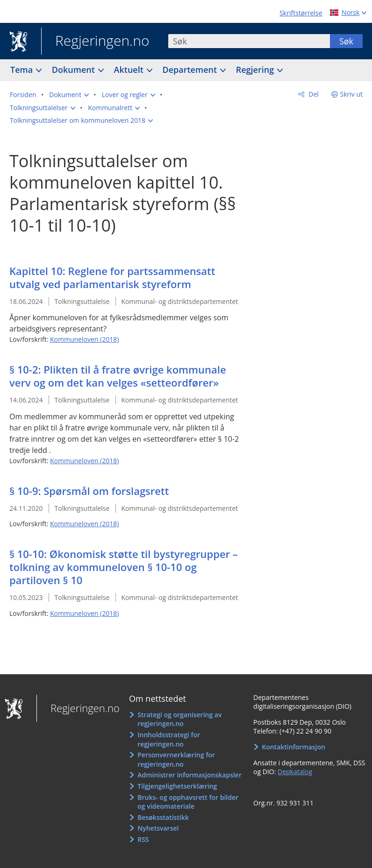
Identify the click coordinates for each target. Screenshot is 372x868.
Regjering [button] (256, 70)
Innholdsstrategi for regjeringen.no (169, 739)
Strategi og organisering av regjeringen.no (179, 719)
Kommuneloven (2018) (84, 339)
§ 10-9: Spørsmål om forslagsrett (89, 491)
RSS (143, 839)
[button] (69, 95)
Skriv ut (352, 94)
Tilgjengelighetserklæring (177, 786)
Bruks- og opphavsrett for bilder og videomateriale (188, 802)
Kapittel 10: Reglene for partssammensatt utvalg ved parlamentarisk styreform (112, 277)
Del (313, 94)
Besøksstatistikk (163, 817)
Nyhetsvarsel (158, 828)
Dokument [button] (75, 70)
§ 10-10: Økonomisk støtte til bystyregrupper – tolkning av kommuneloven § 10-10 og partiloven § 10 (124, 567)
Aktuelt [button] (130, 70)
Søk (346, 41)
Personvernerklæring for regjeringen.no (176, 759)
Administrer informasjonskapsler (190, 775)
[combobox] (249, 41)
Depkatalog (295, 772)
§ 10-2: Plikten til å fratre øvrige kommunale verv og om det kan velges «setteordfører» (118, 376)
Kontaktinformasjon (293, 747)
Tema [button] (23, 70)
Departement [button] (191, 70)
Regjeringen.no (95, 42)
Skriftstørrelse (301, 13)
